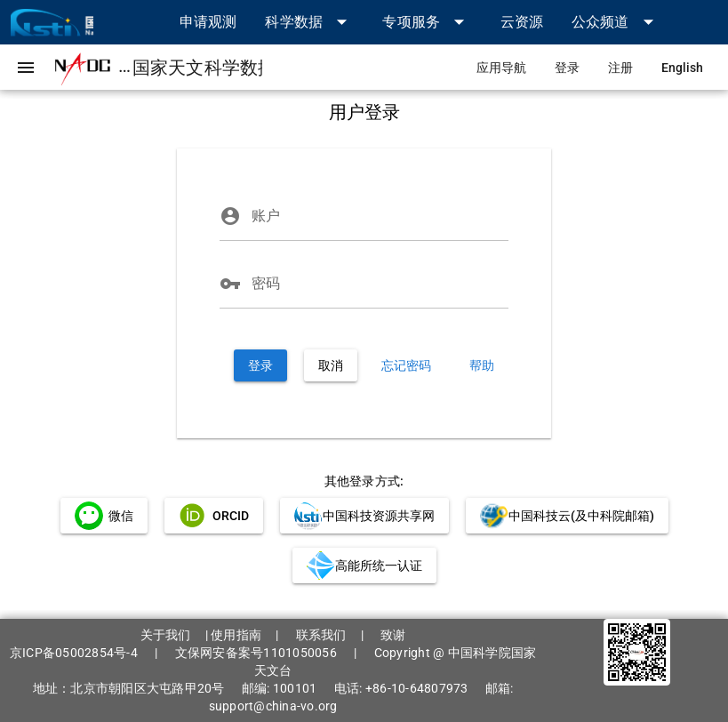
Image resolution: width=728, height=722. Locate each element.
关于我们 (166, 635)
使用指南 (236, 635)
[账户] (380, 216)
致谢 (393, 635)
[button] (309, 22)
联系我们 (321, 635)
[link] (208, 22)
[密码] (380, 284)
